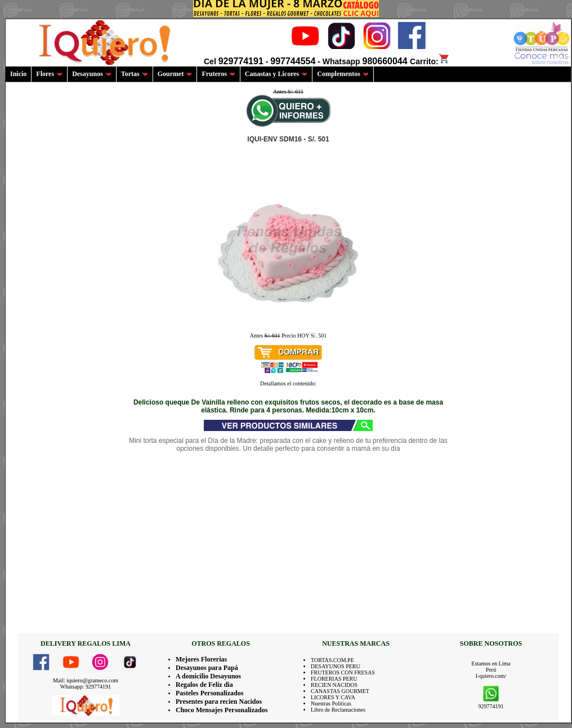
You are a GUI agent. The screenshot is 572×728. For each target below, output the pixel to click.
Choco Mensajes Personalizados (222, 710)
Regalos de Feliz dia (204, 685)
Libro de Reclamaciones (338, 710)
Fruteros (218, 74)
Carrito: (430, 61)
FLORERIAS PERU (334, 679)
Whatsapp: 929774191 (86, 687)
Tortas (135, 74)
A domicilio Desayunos (208, 676)
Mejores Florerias (201, 659)
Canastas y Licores (276, 74)
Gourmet (175, 74)
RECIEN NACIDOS (334, 685)
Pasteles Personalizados (209, 693)
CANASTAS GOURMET (340, 691)
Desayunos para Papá (207, 668)
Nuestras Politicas (331, 703)
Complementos (343, 74)
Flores (49, 74)
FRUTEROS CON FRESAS (343, 672)
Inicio (18, 74)
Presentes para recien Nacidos (219, 702)
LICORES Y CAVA (333, 697)
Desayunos (92, 74)
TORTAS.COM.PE (332, 660)
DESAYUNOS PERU (336, 666)
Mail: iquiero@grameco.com (86, 680)
